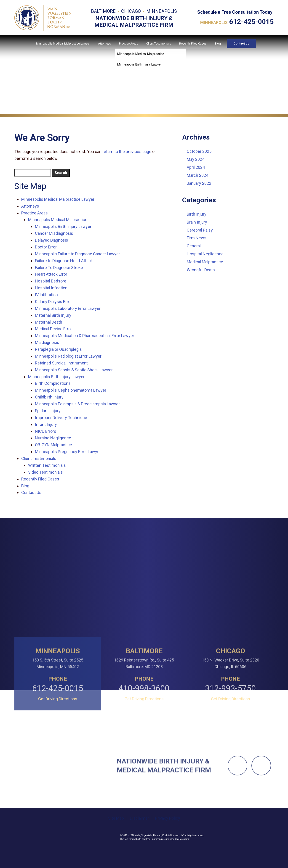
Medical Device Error (53, 329)
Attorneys (104, 44)
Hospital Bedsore (51, 281)
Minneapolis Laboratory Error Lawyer (68, 308)
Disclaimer (139, 849)
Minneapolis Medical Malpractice (58, 220)
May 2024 (196, 159)
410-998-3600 (144, 736)
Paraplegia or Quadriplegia (58, 349)
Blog (218, 44)
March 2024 (197, 175)
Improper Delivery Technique (61, 418)
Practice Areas (129, 44)
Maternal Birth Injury (53, 315)
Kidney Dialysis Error (53, 302)
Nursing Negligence (53, 438)
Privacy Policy (168, 849)
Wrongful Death (201, 270)
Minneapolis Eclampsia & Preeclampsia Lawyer (77, 404)
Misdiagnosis (47, 342)
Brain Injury (197, 222)
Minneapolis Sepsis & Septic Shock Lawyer (74, 370)
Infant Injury (46, 424)
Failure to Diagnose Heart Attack (64, 261)
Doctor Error (46, 247)
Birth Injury (197, 214)
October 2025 (199, 151)
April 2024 (196, 167)
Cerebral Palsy (200, 230)
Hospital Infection (51, 288)
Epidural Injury (48, 411)
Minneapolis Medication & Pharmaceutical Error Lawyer (85, 336)
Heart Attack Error (51, 274)
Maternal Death (49, 322)
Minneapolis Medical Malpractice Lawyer (63, 44)
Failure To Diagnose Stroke (59, 268)
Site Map (116, 849)
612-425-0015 (251, 22)
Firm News (197, 238)
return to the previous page (127, 152)
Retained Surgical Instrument (61, 363)
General (194, 246)
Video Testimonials (45, 472)
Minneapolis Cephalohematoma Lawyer (71, 390)
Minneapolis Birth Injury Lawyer (63, 226)
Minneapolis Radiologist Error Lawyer (68, 356)
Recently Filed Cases (193, 44)
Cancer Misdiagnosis (54, 233)
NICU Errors (46, 431)
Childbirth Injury (49, 397)
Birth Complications (53, 383)
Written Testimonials (47, 465)
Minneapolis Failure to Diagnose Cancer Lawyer (77, 254)
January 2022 (199, 183)
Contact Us (241, 44)
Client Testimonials (159, 44)
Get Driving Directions (58, 746)
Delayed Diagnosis (52, 240)
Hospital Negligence (205, 254)
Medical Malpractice (205, 262)
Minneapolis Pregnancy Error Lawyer (68, 452)
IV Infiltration (46, 295)
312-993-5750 (230, 736)
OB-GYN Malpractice (53, 445)
